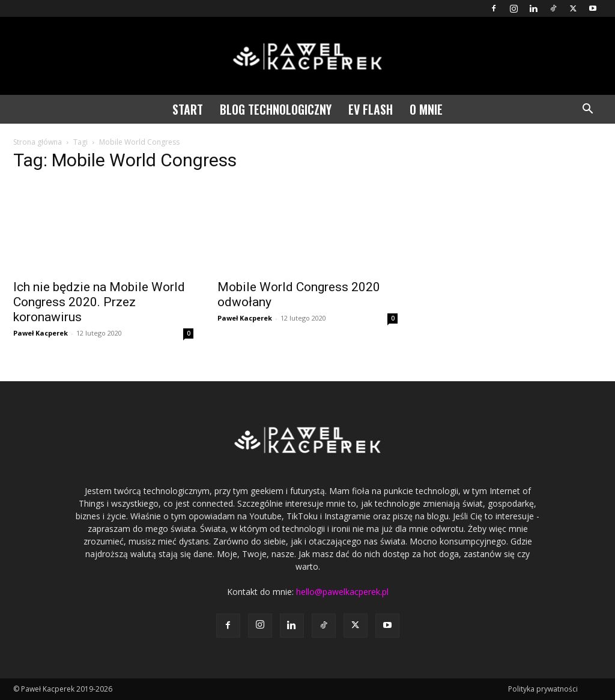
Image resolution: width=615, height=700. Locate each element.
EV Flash (371, 109)
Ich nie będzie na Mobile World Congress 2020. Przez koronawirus (99, 302)
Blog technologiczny (276, 109)
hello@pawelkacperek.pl (342, 592)
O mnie (426, 109)
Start (188, 109)
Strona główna (38, 142)
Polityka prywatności (543, 689)
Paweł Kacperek (41, 333)
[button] (587, 110)
